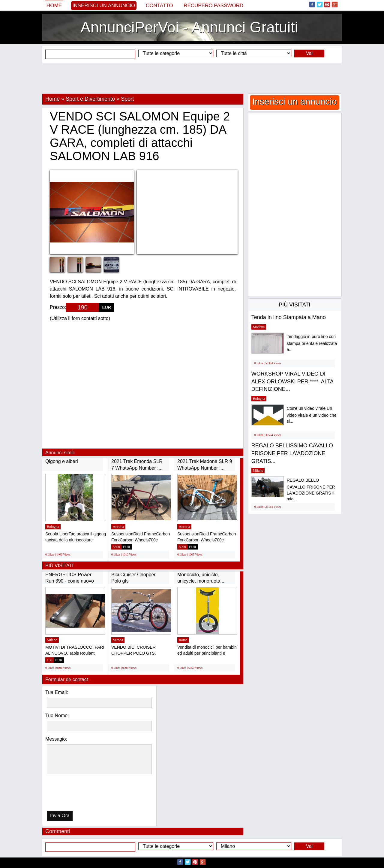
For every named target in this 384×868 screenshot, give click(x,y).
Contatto (159, 6)
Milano (52, 640)
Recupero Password (213, 6)
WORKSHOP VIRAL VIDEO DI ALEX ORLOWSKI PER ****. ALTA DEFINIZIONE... (292, 381)
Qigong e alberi (62, 461)
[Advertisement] (192, 78)
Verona (118, 640)
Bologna (53, 527)
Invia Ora (60, 816)
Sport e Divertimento (90, 99)
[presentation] (78, 794)
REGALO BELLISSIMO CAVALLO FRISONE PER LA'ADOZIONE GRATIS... (292, 453)
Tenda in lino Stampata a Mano (289, 317)
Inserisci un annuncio (104, 6)
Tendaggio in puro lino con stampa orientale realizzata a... (312, 343)
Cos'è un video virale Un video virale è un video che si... (312, 415)
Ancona (118, 527)
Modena (259, 327)
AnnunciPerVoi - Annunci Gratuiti (189, 27)
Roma (183, 640)
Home (54, 6)
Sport (127, 99)
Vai (309, 53)
